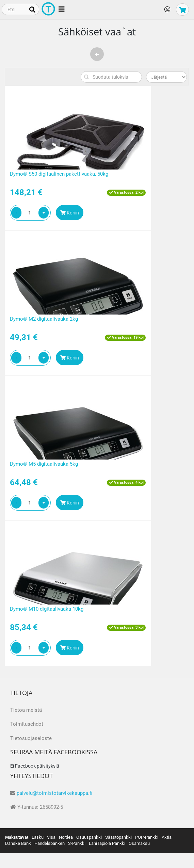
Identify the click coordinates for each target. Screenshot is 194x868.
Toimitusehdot (27, 724)
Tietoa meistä (26, 710)
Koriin (70, 213)
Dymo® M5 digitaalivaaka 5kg (44, 464)
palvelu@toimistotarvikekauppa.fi (54, 793)
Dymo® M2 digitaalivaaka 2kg (44, 319)
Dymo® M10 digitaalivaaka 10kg (47, 609)
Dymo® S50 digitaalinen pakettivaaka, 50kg (59, 174)
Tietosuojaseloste (31, 738)
